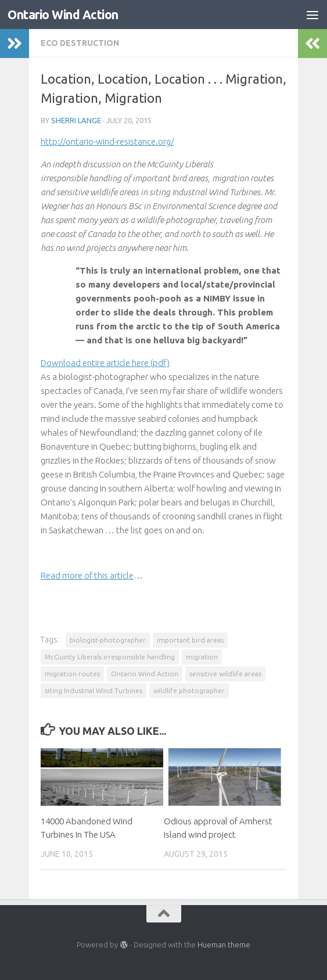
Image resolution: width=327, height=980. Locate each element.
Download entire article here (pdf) (105, 363)
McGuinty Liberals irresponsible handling (110, 657)
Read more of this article (87, 575)
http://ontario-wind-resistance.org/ (107, 141)
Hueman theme (224, 945)
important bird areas (190, 640)
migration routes (72, 674)
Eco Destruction (80, 43)
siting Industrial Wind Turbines (94, 690)
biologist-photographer (108, 640)
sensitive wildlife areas (225, 674)
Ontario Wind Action (63, 15)
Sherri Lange (76, 120)
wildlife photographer (189, 690)
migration (202, 657)
